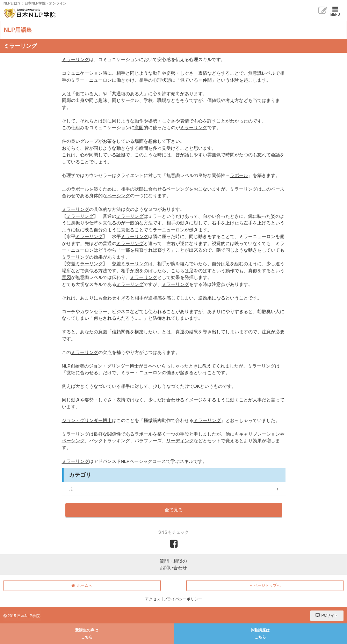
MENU (335, 11)
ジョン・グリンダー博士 (114, 366)
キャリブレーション (259, 434)
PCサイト (327, 615)
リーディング (180, 441)
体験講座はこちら (260, 634)
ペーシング (178, 189)
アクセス (153, 599)
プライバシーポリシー (183, 599)
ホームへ (82, 585)
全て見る (174, 510)
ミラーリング (75, 60)
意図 (139, 128)
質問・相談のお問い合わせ (173, 565)
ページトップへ (265, 585)
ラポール (239, 175)
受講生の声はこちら (87, 634)
